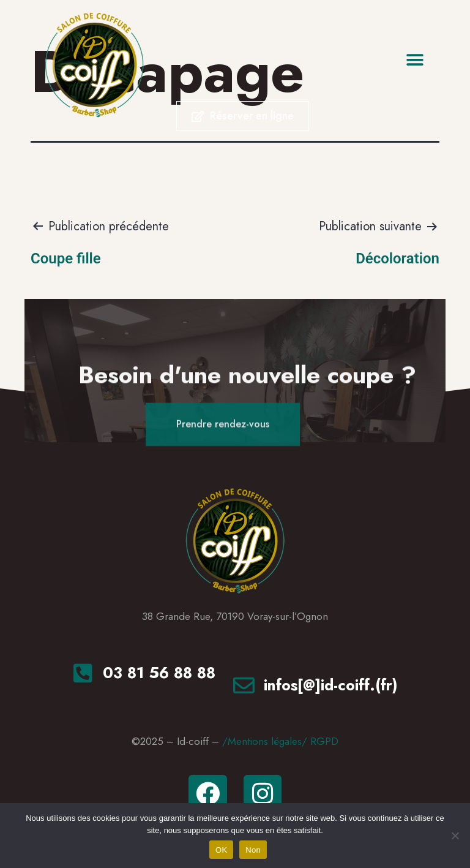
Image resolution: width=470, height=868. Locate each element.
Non (253, 850)
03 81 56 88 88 (159, 673)
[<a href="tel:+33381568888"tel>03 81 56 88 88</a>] (83, 673)
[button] (415, 60)
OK (221, 850)
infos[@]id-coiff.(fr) (331, 685)
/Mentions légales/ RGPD (280, 741)
